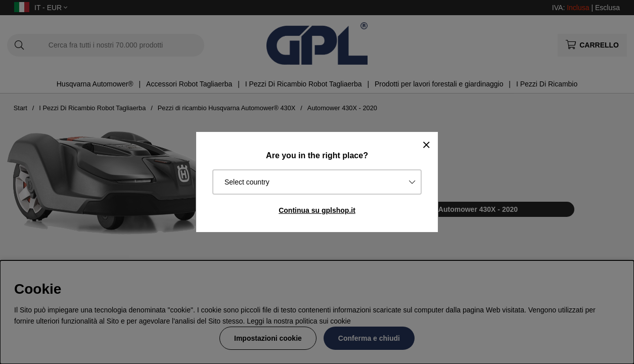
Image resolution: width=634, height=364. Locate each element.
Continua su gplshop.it (317, 210)
